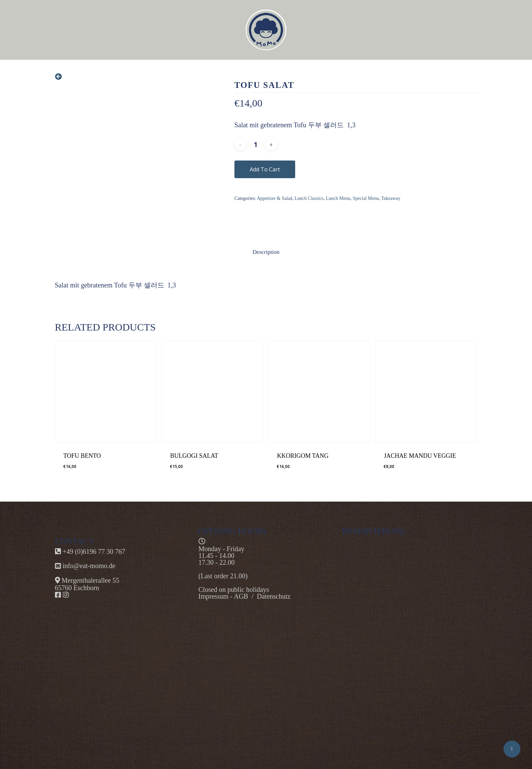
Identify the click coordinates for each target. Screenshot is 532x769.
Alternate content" (410, 639)
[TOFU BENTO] (106, 391)
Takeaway (391, 198)
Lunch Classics (309, 198)
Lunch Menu (338, 198)
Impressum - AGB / (228, 596)
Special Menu (366, 198)
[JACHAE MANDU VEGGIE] (426, 391)
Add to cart (265, 169)
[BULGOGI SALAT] (212, 391)
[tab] (266, 252)
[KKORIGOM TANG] (319, 391)
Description (266, 252)
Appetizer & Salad (274, 198)
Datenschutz (274, 596)
